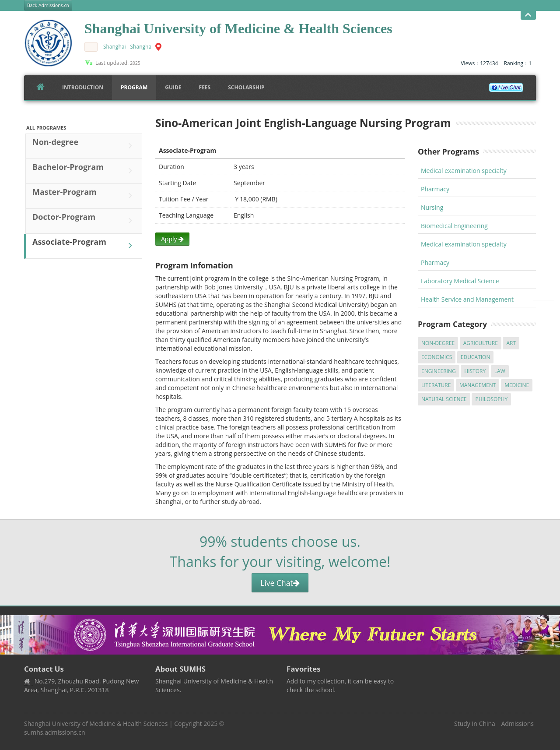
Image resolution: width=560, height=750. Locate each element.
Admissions (518, 724)
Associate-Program (84, 246)
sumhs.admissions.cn (55, 732)
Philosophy (491, 399)
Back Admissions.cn (48, 5)
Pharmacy (435, 189)
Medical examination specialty (464, 171)
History (475, 371)
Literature (436, 385)
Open (528, 15)
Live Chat (280, 583)
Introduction (83, 87)
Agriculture (481, 343)
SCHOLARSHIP (246, 87)
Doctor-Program (84, 221)
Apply (172, 239)
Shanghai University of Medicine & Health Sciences (96, 724)
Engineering (439, 371)
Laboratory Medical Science (460, 281)
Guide (173, 87)
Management (478, 385)
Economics (437, 357)
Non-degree (84, 146)
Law (500, 371)
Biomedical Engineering (454, 226)
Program (134, 87)
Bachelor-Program (84, 171)
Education (476, 357)
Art (511, 343)
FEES (205, 87)
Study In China (475, 724)
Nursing (432, 207)
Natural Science (444, 399)
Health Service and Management (467, 299)
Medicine (517, 385)
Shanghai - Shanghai (128, 47)
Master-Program (84, 196)
